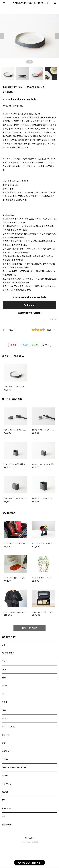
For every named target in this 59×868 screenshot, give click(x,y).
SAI (4, 661)
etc (4, 816)
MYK (4, 710)
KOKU (5, 776)
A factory (7, 808)
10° (4, 800)
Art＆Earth (7, 751)
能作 (4, 678)
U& (4, 645)
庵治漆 (5, 792)
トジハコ (6, 735)
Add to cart (30, 305)
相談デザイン (8, 825)
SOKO (5, 759)
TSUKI (5, 702)
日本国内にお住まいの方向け (29, 313)
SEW (4, 718)
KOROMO (7, 784)
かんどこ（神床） (9, 727)
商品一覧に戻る (29, 628)
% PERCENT (8, 653)
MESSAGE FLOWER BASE (14, 767)
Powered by (29, 842)
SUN (4, 743)
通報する (53, 320)
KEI (4, 694)
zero (4, 669)
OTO (4, 686)
